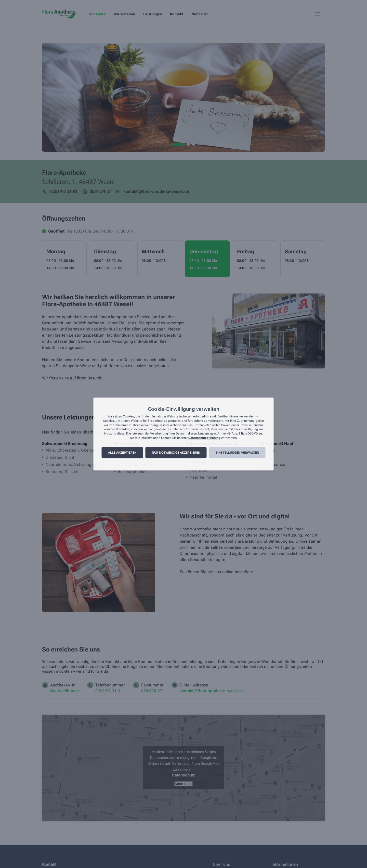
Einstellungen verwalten (237, 453)
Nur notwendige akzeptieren (176, 453)
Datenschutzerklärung (204, 438)
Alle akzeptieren (122, 453)
